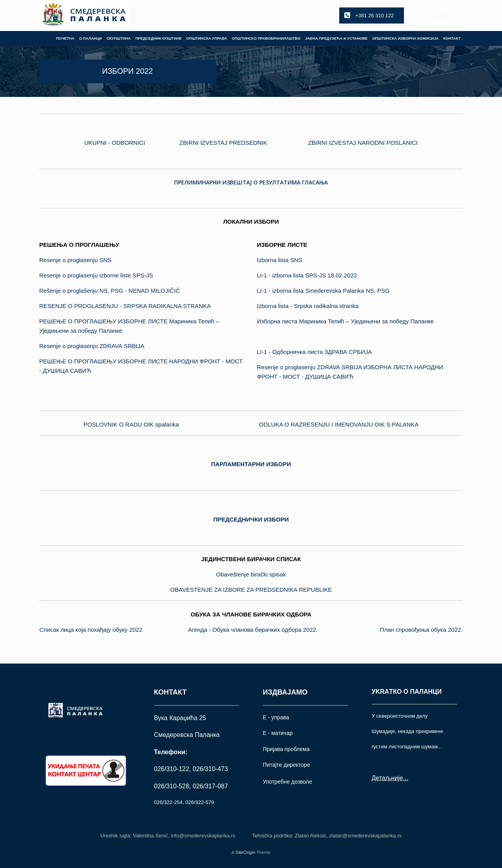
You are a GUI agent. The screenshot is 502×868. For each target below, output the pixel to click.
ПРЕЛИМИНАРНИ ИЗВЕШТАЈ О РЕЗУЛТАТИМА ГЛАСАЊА (251, 182)
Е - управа (276, 717)
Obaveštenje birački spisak (251, 574)
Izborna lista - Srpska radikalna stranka (308, 306)
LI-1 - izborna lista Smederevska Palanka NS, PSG (323, 291)
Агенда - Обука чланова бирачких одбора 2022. (253, 630)
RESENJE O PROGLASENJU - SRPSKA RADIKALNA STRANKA (125, 306)
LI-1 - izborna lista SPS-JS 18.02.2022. (308, 275)
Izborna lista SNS (280, 260)
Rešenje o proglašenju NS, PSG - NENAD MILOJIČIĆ (109, 291)
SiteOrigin (245, 852)
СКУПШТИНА (119, 38)
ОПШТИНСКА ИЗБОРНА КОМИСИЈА (405, 38)
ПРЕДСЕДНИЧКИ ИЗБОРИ (251, 519)
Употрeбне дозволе (287, 782)
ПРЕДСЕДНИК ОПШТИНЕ (158, 38)
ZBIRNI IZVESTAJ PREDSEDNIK (223, 143)
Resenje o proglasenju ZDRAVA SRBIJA (92, 346)
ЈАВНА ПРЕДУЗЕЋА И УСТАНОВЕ (336, 38)
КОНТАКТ (452, 38)
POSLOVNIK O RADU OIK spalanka (131, 424)
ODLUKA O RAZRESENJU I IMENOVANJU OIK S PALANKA (339, 424)
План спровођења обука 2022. (421, 630)
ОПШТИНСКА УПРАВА (207, 38)
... (405, 778)
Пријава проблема (286, 749)
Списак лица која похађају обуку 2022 (91, 630)
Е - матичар (278, 733)
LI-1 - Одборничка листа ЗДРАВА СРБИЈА (314, 352)
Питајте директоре (286, 765)
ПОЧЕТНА (65, 38)
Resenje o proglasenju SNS (75, 260)
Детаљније (387, 778)
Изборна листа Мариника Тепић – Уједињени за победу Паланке (345, 321)
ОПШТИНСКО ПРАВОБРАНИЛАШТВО (266, 38)
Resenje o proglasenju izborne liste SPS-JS (96, 275)
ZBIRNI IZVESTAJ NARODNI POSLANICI (363, 143)
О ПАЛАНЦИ (91, 38)
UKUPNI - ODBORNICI (115, 143)
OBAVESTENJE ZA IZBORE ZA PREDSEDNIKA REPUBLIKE (251, 590)
